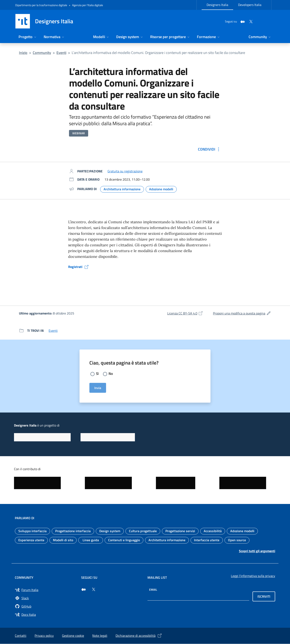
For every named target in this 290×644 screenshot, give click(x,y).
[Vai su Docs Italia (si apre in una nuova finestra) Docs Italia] (46, 615)
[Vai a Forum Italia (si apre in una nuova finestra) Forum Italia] (46, 590)
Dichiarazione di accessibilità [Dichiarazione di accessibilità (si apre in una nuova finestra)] (139, 636)
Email (153, 590)
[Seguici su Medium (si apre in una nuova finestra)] (84, 590)
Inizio (23, 53)
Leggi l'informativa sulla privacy (253, 576)
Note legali (100, 636)
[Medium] (233, 21)
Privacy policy (44, 636)
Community (42, 53)
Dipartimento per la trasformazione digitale (41, 5)
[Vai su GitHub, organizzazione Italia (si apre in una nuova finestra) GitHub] (46, 607)
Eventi (61, 53)
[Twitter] (241, 21)
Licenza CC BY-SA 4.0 (185, 313)
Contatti (21, 636)
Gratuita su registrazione (125, 171)
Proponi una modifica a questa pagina (242, 313)
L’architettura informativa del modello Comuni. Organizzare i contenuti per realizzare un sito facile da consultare (158, 53)
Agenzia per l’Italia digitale (88, 5)
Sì (97, 374)
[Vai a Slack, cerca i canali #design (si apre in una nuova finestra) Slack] (46, 598)
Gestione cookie (73, 636)
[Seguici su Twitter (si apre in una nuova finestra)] (94, 590)
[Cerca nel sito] (270, 21)
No (111, 374)
